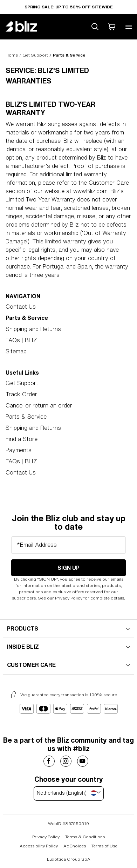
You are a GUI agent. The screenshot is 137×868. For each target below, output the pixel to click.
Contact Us (21, 307)
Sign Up (68, 568)
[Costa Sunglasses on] (49, 761)
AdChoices (75, 846)
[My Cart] (112, 27)
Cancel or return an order (39, 405)
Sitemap (16, 351)
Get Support (35, 55)
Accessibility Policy (39, 846)
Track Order (21, 394)
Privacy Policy (69, 598)
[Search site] (95, 27)
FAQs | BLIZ (21, 340)
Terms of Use (104, 846)
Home (12, 55)
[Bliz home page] (27, 27)
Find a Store (22, 439)
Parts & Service (26, 417)
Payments (19, 450)
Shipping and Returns (33, 329)
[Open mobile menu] (129, 27)
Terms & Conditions (85, 837)
